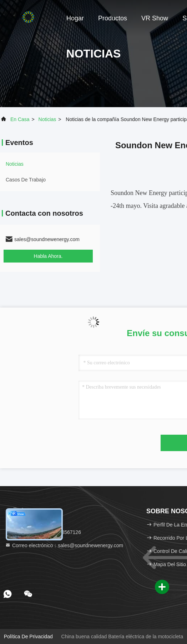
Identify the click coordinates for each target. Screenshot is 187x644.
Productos (113, 18)
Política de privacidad (28, 636)
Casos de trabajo (26, 180)
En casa (20, 119)
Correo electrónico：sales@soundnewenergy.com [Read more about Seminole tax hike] (64, 545)
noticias (47, 119)
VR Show (155, 18)
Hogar (75, 18)
